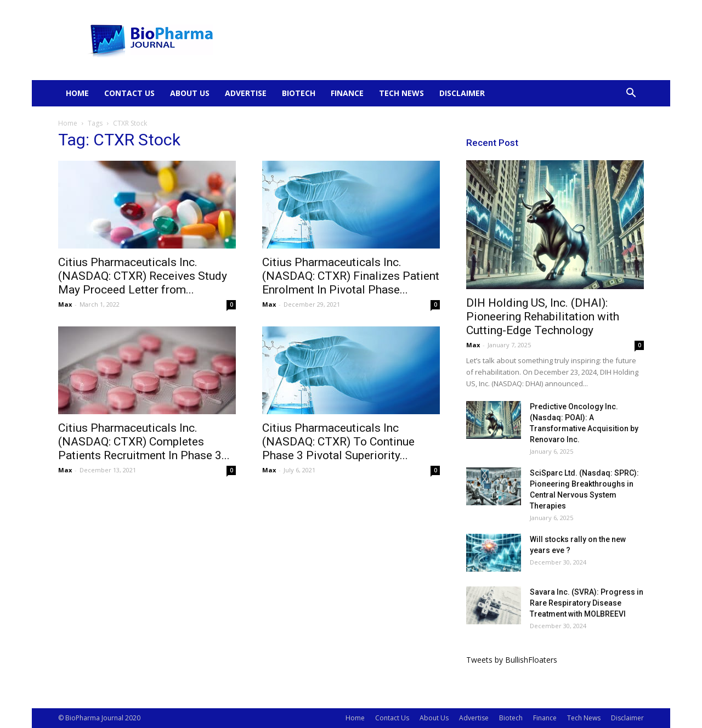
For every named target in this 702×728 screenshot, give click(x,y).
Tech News (401, 93)
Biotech (299, 93)
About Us (190, 93)
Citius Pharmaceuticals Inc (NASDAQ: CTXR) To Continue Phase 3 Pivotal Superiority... (338, 442)
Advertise (246, 93)
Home (77, 93)
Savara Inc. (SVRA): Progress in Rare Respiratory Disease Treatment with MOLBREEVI (587, 603)
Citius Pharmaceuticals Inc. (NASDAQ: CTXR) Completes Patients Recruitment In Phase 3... (144, 442)
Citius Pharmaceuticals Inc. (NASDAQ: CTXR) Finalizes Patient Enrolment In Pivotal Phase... (351, 276)
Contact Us (129, 93)
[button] (631, 94)
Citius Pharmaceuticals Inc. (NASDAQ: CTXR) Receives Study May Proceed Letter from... (143, 276)
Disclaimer (462, 93)
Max (65, 304)
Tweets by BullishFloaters (512, 660)
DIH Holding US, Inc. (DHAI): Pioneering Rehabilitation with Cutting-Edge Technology (543, 317)
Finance (347, 93)
